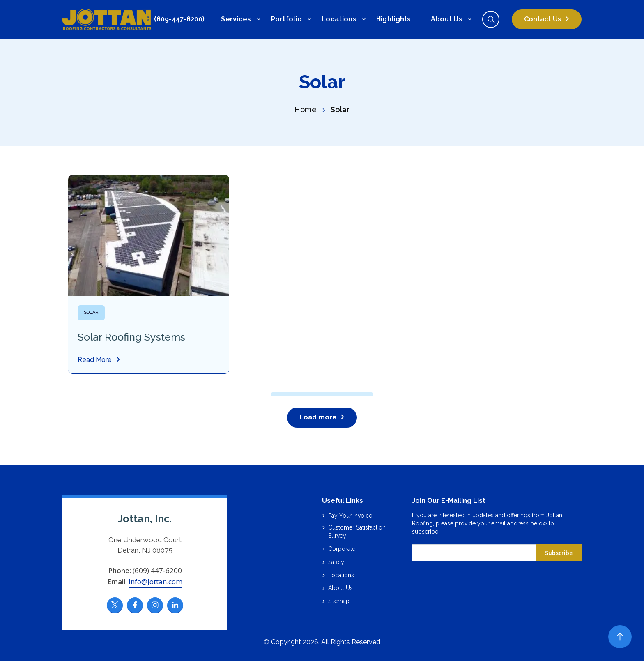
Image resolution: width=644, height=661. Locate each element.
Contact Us (543, 19)
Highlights (394, 19)
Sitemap (339, 601)
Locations (339, 19)
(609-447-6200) (179, 19)
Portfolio (287, 19)
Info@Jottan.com (155, 582)
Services (236, 19)
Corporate (342, 549)
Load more (318, 417)
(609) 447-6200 (157, 570)
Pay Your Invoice (350, 516)
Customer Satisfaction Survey (357, 532)
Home (306, 109)
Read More (95, 360)
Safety (336, 562)
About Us (447, 19)
